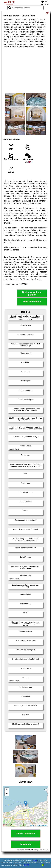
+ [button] (7, 790)
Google (35, 860)
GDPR (27, 865)
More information (32, 302)
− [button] (7, 794)
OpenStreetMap (42, 825)
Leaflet (32, 825)
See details (26, 844)
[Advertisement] (26, 70)
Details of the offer (25, 834)
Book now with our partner (32, 293)
